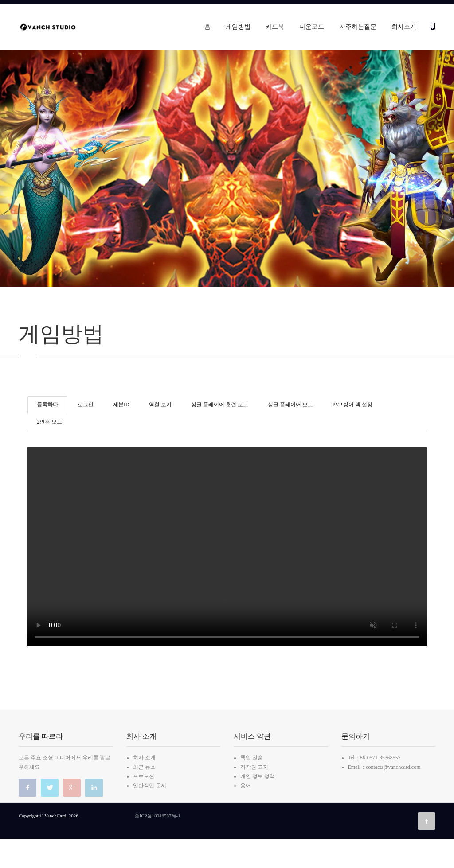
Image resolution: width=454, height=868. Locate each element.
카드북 (275, 27)
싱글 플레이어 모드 (290, 433)
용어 (246, 815)
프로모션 (144, 806)
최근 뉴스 (144, 796)
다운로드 (312, 27)
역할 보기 (160, 433)
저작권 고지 (254, 796)
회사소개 (404, 27)
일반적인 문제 (150, 815)
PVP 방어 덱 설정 (353, 433)
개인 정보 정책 (258, 806)
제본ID (121, 433)
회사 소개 (144, 787)
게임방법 (238, 27)
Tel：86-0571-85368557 (374, 787)
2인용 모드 (49, 451)
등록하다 (47, 433)
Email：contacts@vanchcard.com (384, 796)
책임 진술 (252, 787)
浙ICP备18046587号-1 (158, 845)
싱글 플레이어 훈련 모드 (220, 433)
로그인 (86, 433)
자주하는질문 (358, 27)
